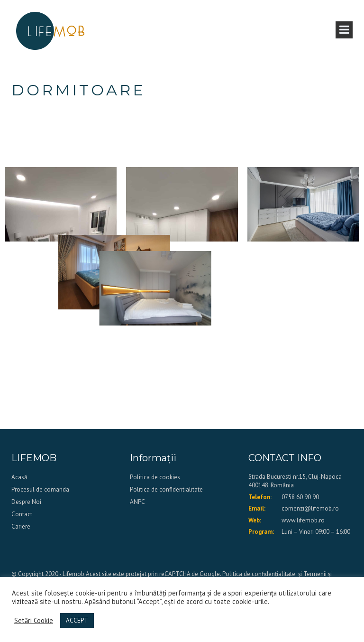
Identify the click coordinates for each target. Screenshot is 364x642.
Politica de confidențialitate (259, 574)
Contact (22, 514)
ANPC (137, 502)
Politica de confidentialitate (166, 489)
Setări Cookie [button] (34, 621)
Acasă (19, 477)
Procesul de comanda (40, 489)
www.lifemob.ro (303, 520)
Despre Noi (26, 502)
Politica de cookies (155, 477)
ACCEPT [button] (77, 620)
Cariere (21, 526)
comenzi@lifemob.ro (310, 508)
